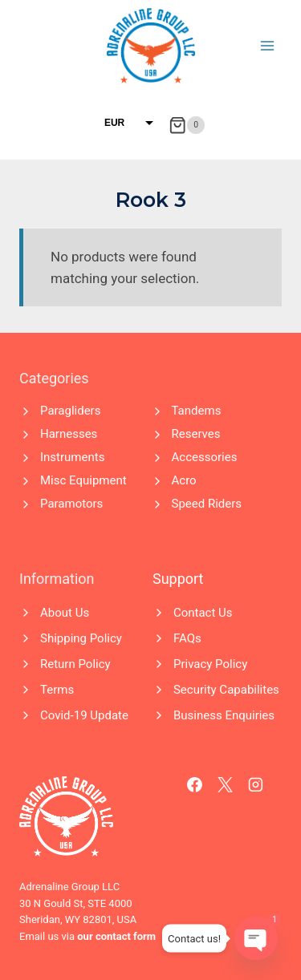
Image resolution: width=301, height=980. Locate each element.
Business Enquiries (224, 715)
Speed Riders (207, 504)
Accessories (205, 457)
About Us (65, 613)
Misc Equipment (83, 480)
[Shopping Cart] (187, 125)
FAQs (187, 638)
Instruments (72, 457)
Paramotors (71, 504)
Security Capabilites (226, 690)
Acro (184, 480)
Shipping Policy (81, 638)
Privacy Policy (210, 664)
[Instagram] (256, 785)
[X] (226, 785)
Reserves (196, 434)
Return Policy (75, 664)
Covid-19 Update (84, 715)
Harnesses (69, 434)
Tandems (197, 411)
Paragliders (70, 411)
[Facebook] (195, 785)
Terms (57, 690)
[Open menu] (267, 45)
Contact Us (203, 613)
